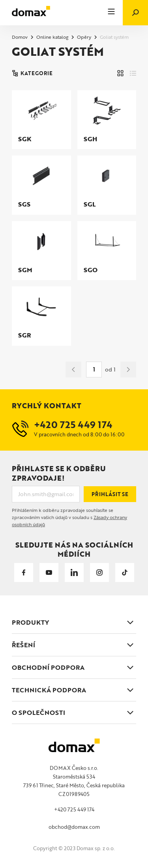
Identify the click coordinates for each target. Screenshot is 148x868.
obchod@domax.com (74, 827)
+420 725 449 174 (74, 809)
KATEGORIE (32, 73)
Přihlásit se (110, 494)
